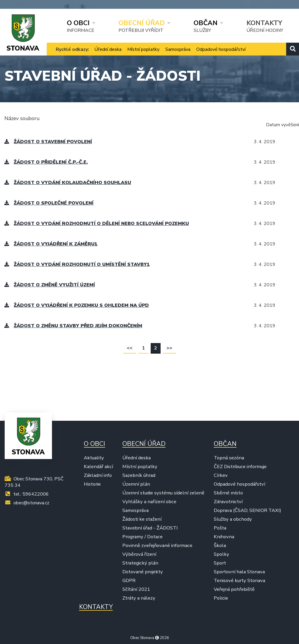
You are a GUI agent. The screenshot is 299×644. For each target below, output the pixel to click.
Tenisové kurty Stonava (239, 581)
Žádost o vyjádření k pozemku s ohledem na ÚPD (77, 305)
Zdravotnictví (228, 502)
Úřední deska (108, 49)
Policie (221, 598)
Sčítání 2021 (136, 589)
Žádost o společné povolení (49, 203)
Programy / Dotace (142, 537)
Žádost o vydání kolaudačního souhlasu (68, 183)
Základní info (98, 475)
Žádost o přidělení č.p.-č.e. (46, 162)
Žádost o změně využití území (50, 285)
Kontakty (264, 23)
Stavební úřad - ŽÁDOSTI (150, 528)
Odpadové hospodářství (221, 49)
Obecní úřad (142, 23)
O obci (78, 23)
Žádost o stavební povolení (48, 142)
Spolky (221, 554)
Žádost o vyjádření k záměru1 (51, 244)
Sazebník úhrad (139, 475)
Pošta (220, 528)
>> (169, 348)
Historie (92, 484)
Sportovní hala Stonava (239, 572)
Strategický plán (140, 563)
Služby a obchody (233, 519)
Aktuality (94, 458)
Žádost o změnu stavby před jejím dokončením (73, 326)
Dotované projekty (143, 572)
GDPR (129, 581)
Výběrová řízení (139, 554)
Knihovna (224, 537)
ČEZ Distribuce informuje (240, 467)
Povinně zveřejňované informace (157, 546)
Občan (206, 23)
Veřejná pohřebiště (234, 589)
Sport (220, 563)
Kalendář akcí (98, 467)
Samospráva (178, 49)
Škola (220, 546)
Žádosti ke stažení (142, 519)
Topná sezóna (229, 458)
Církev (221, 475)
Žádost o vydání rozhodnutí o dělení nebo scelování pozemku (97, 224)
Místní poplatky (143, 49)
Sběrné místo (228, 493)
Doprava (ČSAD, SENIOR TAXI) (247, 510)
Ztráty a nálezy (139, 598)
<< (130, 348)
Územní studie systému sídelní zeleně (163, 493)
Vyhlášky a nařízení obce (149, 502)
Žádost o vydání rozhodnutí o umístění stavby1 (77, 264)
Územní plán (136, 484)
